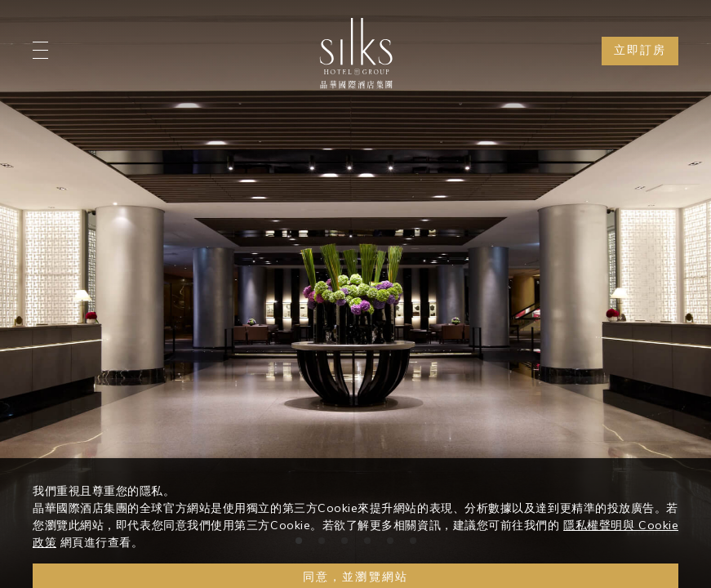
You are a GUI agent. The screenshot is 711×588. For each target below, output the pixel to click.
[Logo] (356, 53)
